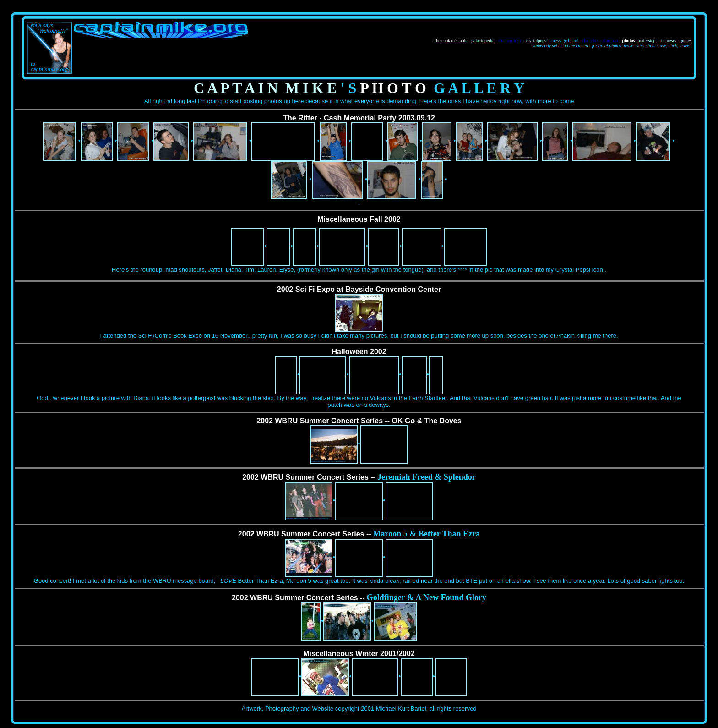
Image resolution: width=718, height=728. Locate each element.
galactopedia (483, 41)
